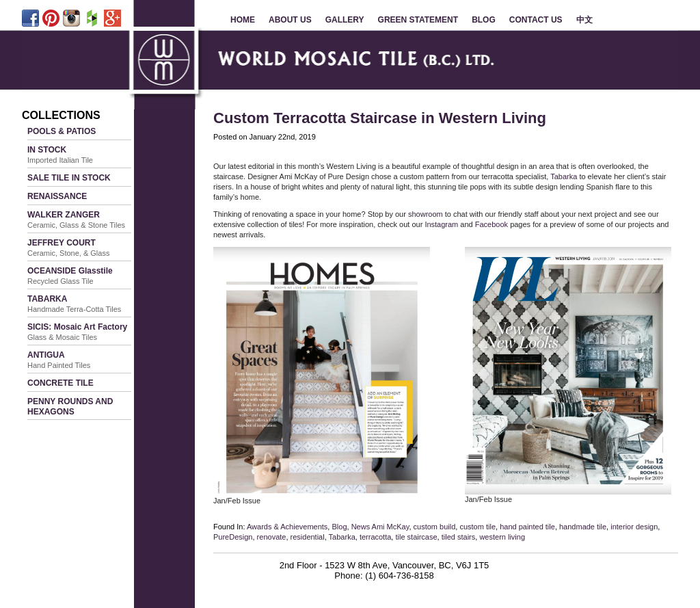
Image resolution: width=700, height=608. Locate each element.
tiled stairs (459, 537)
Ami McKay (391, 527)
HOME (243, 20)
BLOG (484, 20)
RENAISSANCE (57, 196)
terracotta (375, 537)
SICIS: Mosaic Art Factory (77, 332)
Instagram (441, 224)
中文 (584, 20)
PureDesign (233, 537)
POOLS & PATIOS (62, 131)
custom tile (477, 527)
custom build (435, 527)
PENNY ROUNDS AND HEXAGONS (70, 407)
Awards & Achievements (287, 527)
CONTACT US (536, 20)
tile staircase (416, 537)
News (361, 527)
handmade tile (583, 527)
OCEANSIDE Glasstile (70, 276)
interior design (634, 527)
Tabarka (564, 176)
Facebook (492, 224)
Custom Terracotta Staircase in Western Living (380, 118)
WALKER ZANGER (76, 220)
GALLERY (345, 20)
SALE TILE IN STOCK (69, 178)
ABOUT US (290, 20)
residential (308, 537)
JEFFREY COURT (68, 248)
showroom (426, 214)
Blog (339, 527)
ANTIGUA (59, 360)
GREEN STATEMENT (418, 20)
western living (502, 537)
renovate (272, 537)
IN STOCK (60, 155)
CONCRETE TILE (60, 383)
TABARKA (74, 304)
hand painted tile (527, 527)
